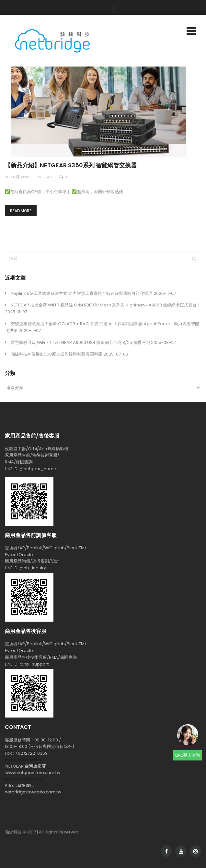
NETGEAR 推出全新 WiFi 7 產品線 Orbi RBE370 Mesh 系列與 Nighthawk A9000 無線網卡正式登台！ (106, 305)
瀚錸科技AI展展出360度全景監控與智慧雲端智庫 (57, 354)
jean (48, 177)
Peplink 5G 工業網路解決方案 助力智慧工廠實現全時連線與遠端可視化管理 (82, 293)
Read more (21, 211)
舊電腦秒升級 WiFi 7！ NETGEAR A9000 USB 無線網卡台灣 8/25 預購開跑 (80, 342)
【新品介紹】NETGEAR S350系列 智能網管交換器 (71, 165)
